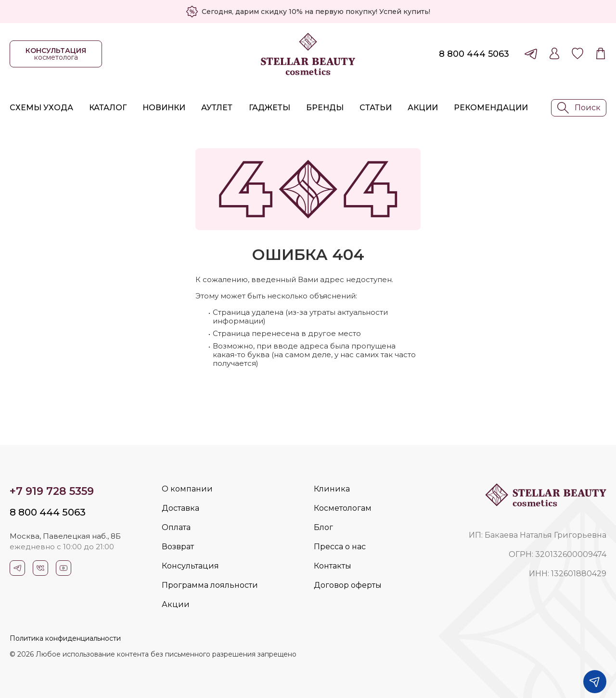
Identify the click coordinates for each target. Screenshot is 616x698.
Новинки (164, 108)
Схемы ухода (41, 108)
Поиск (579, 108)
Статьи (376, 108)
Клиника (332, 489)
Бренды (325, 108)
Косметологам (343, 508)
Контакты (333, 566)
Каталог (108, 108)
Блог (323, 527)
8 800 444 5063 (474, 54)
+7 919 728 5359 (52, 491)
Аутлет (217, 108)
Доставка (180, 508)
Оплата (176, 527)
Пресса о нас (340, 547)
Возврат (178, 547)
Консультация (190, 566)
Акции (423, 108)
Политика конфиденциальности (65, 638)
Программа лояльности (210, 585)
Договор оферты (348, 585)
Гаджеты (269, 108)
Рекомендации (491, 108)
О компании (187, 489)
